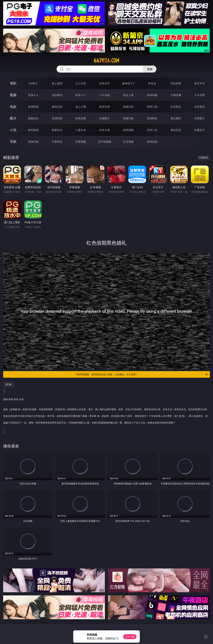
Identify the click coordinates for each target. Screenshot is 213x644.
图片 (13, 118)
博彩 (13, 83)
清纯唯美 (152, 118)
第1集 (8, 384)
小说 (13, 130)
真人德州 (57, 83)
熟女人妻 (128, 95)
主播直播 (176, 95)
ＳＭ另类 (200, 95)
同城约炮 (33, 142)
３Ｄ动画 (105, 95)
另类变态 (200, 107)
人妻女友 (81, 130)
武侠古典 (105, 130)
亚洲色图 (57, 118)
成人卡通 (81, 107)
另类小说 (152, 130)
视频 (13, 95)
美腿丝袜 (128, 118)
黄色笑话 (176, 130)
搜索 (150, 69)
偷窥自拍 (33, 118)
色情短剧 (152, 142)
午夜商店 (57, 142)
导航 (13, 142)
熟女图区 (176, 118)
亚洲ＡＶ (33, 95)
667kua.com (106, 61)
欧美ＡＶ (81, 95)
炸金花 (152, 83)
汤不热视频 (105, 142)
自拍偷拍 (57, 95)
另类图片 (200, 118)
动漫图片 (105, 118)
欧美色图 (81, 118)
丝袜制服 (152, 95)
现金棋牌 (176, 83)
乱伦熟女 (176, 107)
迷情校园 (128, 130)
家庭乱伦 (57, 130)
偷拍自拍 (57, 107)
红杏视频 (128, 142)
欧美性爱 (105, 107)
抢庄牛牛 (200, 83)
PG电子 (33, 83)
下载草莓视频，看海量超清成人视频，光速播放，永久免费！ (142, 374)
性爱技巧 (200, 130)
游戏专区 (105, 83)
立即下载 (130, 637)
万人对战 (81, 83)
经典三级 (152, 107)
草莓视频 (81, 142)
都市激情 (33, 130)
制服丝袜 (128, 107)
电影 (13, 107)
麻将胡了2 (128, 83)
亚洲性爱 (33, 107)
